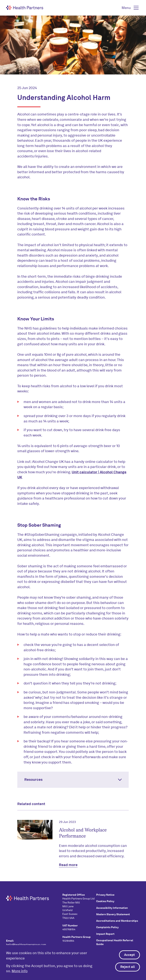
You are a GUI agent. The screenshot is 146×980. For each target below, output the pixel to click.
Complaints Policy (107, 927)
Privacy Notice (105, 895)
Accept (129, 955)
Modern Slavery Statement (113, 914)
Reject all (128, 967)
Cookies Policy (105, 901)
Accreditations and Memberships (117, 921)
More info (20, 971)
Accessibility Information (112, 908)
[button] (131, 8)
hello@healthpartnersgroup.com (26, 944)
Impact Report (105, 934)
